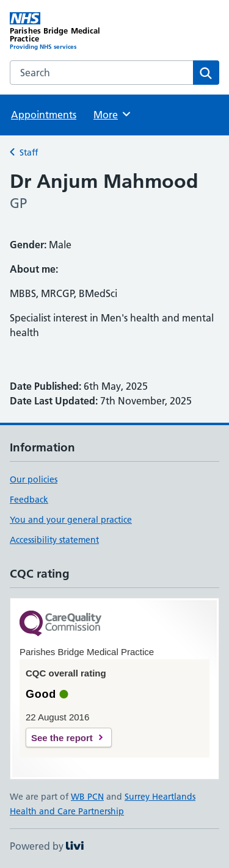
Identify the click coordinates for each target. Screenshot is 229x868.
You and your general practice (71, 520)
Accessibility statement (54, 540)
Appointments (44, 115)
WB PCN (87, 797)
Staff (29, 152)
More (113, 114)
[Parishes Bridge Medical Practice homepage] (62, 31)
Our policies (34, 479)
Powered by (47, 846)
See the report (62, 738)
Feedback (29, 500)
